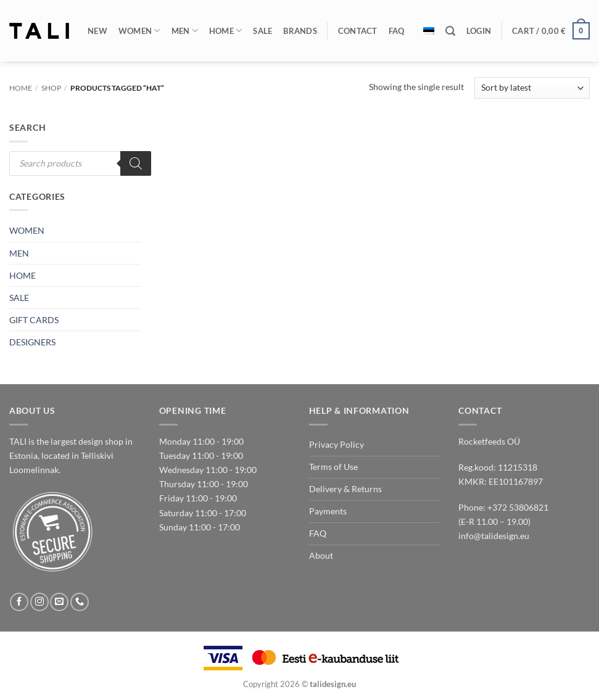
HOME (23, 275)
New (97, 31)
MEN (19, 253)
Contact (358, 31)
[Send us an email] (59, 602)
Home (226, 31)
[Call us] (80, 602)
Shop (51, 88)
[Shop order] (532, 88)
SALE (19, 298)
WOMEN (27, 230)
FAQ (397, 31)
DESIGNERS (32, 342)
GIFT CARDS (34, 320)
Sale (262, 31)
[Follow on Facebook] (19, 602)
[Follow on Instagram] (39, 602)
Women (139, 31)
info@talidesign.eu (494, 536)
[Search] (450, 31)
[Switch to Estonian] (429, 31)
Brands (300, 31)
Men (185, 31)
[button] (479, 31)
